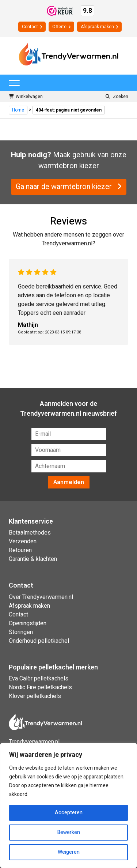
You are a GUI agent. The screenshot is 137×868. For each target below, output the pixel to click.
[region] (68, 805)
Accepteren (69, 813)
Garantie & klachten (33, 559)
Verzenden (23, 541)
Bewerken (69, 832)
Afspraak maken (99, 27)
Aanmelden (69, 482)
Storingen (21, 632)
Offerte (61, 27)
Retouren (20, 550)
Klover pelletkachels (35, 696)
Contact (32, 27)
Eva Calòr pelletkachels (39, 679)
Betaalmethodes (30, 533)
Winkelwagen (26, 97)
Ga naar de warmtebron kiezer (69, 187)
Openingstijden (28, 623)
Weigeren (69, 852)
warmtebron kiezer (69, 166)
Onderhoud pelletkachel (39, 641)
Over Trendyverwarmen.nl (41, 597)
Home (18, 110)
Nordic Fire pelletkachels (40, 687)
